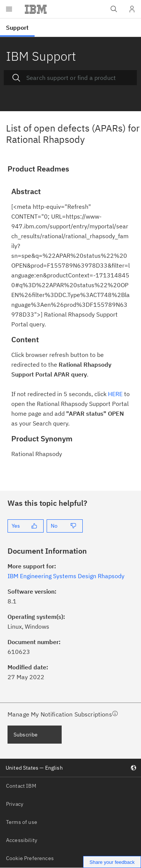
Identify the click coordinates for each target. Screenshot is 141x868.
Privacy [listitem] (15, 804)
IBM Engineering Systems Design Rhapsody (66, 576)
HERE (115, 394)
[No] (65, 526)
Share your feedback (112, 862)
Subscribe (26, 735)
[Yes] (26, 526)
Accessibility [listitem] (22, 840)
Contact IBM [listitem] (21, 786)
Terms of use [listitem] (22, 822)
